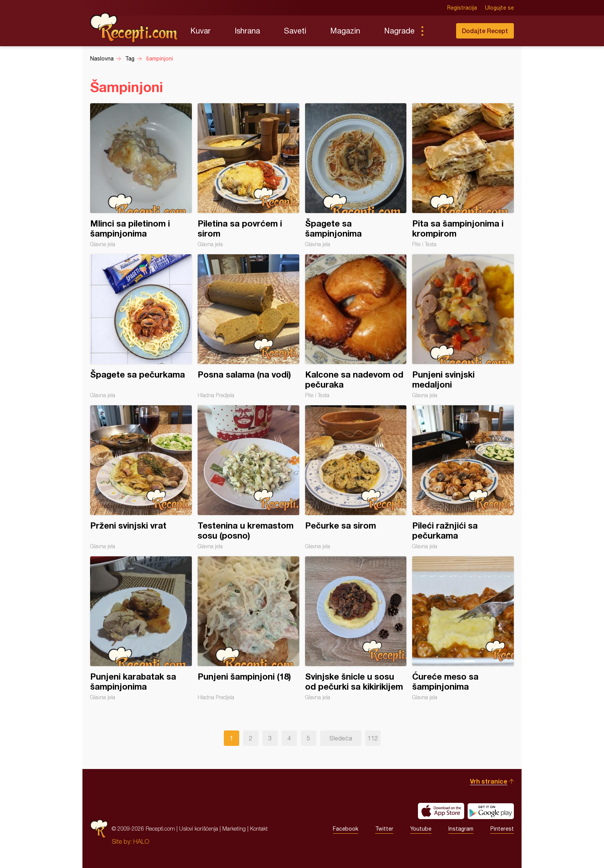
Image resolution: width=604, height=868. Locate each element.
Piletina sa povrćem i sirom (248, 175)
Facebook (346, 829)
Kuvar (200, 31)
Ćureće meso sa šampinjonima (463, 628)
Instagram (461, 829)
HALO (141, 841)
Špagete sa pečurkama (141, 326)
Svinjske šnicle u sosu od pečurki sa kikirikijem (356, 628)
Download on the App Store (441, 811)
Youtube (421, 829)
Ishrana (247, 31)
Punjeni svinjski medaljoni (463, 326)
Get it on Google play (491, 811)
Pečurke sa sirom (356, 477)
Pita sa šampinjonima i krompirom (463, 175)
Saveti (295, 31)
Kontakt (259, 829)
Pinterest (502, 829)
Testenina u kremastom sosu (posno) (248, 477)
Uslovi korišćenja (199, 829)
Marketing (234, 829)
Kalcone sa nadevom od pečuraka (356, 326)
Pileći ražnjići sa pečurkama (463, 477)
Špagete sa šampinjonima (356, 175)
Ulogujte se (499, 8)
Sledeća (341, 738)
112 (373, 738)
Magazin (345, 31)
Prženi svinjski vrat (141, 477)
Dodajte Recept (485, 31)
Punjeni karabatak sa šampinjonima (141, 628)
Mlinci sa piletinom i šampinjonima (141, 175)
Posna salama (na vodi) (248, 326)
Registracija (462, 8)
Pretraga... (438, 31)
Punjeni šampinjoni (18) (248, 628)
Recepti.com (134, 28)
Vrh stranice (489, 781)
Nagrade (399, 31)
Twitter (384, 829)
